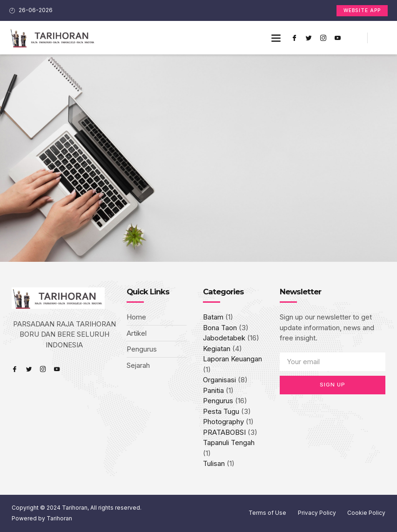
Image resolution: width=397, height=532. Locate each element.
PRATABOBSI (224, 432)
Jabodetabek (224, 338)
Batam (213, 317)
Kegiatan (217, 349)
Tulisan (214, 463)
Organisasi (219, 380)
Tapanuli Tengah (229, 442)
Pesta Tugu (221, 411)
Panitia (213, 390)
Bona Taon (220, 328)
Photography (223, 422)
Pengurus (218, 401)
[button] (276, 38)
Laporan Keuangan (232, 359)
